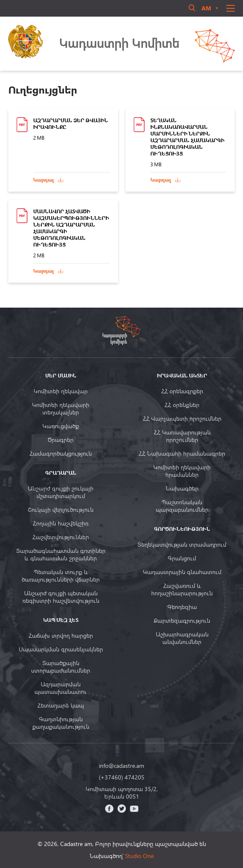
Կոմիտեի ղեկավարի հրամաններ (182, 471)
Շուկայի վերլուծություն (61, 510)
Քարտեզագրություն (182, 621)
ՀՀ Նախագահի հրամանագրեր (182, 454)
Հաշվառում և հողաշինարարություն (182, 589)
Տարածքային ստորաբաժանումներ (61, 667)
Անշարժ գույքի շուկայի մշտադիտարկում (61, 492)
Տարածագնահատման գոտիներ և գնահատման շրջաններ (61, 555)
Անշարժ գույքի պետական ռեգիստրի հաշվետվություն (61, 597)
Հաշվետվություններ (61, 537)
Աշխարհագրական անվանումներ (182, 638)
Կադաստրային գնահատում (182, 572)
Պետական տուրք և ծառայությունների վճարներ (61, 576)
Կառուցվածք (61, 426)
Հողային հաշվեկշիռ (61, 523)
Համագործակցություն (61, 454)
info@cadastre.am (121, 766)
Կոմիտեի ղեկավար (61, 391)
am (206, 8)
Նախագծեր (182, 488)
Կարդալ (44, 180)
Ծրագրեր (61, 440)
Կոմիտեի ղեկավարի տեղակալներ (61, 409)
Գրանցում (182, 558)
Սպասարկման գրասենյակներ (61, 649)
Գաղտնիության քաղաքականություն (61, 723)
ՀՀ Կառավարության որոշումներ (182, 436)
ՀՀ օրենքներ (182, 405)
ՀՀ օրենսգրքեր (182, 391)
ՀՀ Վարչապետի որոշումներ (182, 419)
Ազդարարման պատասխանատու (61, 688)
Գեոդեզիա (182, 607)
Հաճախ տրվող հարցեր (61, 636)
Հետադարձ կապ (61, 705)
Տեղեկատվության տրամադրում (182, 545)
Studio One (139, 856)
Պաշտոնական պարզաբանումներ (182, 506)
